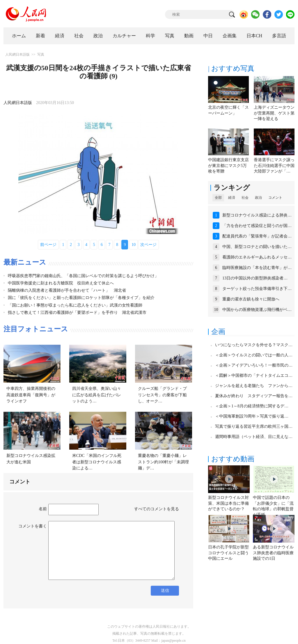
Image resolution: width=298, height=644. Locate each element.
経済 (60, 36)
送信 (165, 591)
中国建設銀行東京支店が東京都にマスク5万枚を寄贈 (228, 166)
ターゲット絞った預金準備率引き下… (257, 289)
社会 (79, 36)
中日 (208, 36)
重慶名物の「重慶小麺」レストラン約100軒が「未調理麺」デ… (163, 462)
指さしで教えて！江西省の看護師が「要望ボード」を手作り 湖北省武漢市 (77, 313)
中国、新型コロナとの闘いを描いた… (257, 247)
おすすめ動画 (233, 459)
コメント (275, 198)
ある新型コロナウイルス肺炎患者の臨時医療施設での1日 (273, 553)
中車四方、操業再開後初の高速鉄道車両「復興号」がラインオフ (31, 395)
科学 (150, 36)
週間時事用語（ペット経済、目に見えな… (254, 437)
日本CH (254, 36)
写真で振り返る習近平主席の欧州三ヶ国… (254, 426)
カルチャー (124, 36)
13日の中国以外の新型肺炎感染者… (255, 278)
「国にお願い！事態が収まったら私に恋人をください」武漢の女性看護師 (75, 305)
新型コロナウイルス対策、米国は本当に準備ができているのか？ (228, 503)
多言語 (279, 36)
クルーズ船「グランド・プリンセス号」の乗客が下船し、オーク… (162, 395)
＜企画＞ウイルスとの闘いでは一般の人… (254, 355)
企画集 (230, 36)
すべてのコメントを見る (157, 509)
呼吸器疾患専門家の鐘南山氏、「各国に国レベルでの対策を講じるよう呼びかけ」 (83, 276)
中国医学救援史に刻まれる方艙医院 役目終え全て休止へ (61, 283)
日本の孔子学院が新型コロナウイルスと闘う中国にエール (228, 553)
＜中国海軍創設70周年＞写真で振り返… (252, 416)
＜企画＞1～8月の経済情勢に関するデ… (252, 406)
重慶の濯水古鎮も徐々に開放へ (251, 299)
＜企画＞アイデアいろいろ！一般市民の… (254, 365)
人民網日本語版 (17, 54)
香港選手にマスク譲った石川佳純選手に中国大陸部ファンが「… (274, 166)
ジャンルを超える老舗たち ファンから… (254, 386)
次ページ (148, 245)
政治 (98, 36)
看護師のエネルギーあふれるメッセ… (257, 257)
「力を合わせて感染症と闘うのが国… (257, 226)
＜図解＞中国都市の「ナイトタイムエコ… (254, 375)
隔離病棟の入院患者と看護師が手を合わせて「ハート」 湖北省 (67, 290)
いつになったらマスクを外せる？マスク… (254, 345)
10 (134, 245)
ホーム (19, 36)
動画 (189, 36)
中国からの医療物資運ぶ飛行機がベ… (257, 310)
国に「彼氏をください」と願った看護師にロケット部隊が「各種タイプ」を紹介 (81, 298)
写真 (170, 36)
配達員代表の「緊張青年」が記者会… (257, 236)
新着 (40, 36)
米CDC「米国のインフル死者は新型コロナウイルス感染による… (97, 462)
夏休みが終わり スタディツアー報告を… (254, 396)
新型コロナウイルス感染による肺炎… (257, 215)
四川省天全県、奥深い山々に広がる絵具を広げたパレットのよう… (97, 395)
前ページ (48, 245)
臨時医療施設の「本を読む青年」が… (257, 268)
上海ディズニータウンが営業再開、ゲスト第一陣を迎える (274, 113)
